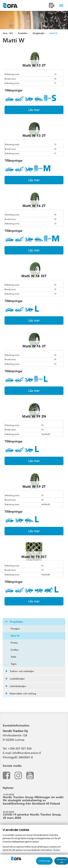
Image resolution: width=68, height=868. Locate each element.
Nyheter (8, 788)
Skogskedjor (39, 33)
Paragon (13, 629)
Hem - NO (8, 33)
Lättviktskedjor (16, 686)
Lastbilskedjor (15, 679)
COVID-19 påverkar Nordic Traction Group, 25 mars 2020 (34, 815)
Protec (12, 643)
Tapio (11, 664)
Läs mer (34, 110)
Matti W (54, 33)
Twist (11, 657)
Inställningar (44, 861)
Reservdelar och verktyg (21, 694)
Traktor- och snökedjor (20, 671)
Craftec (12, 650)
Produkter (23, 33)
